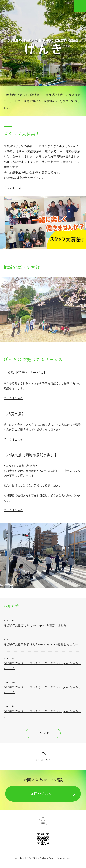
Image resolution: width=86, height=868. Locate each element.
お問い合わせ (41, 794)
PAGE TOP (43, 760)
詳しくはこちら (13, 188)
